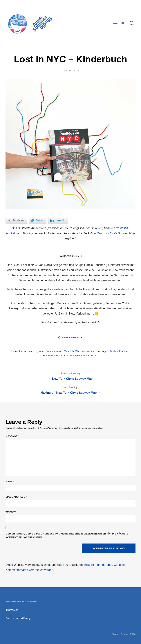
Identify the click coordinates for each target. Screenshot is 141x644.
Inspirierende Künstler (85, 355)
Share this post (71, 337)
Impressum (12, 610)
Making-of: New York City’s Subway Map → (70, 390)
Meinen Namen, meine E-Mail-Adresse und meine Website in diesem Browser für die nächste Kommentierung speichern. (67, 536)
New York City (66, 351)
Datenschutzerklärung (18, 618)
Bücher (114, 351)
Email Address (16, 497)
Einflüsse (124, 351)
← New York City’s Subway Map (70, 376)
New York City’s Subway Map (116, 233)
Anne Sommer (47, 351)
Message (12, 436)
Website (11, 512)
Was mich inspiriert (86, 351)
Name (10, 482)
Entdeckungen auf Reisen (57, 355)
